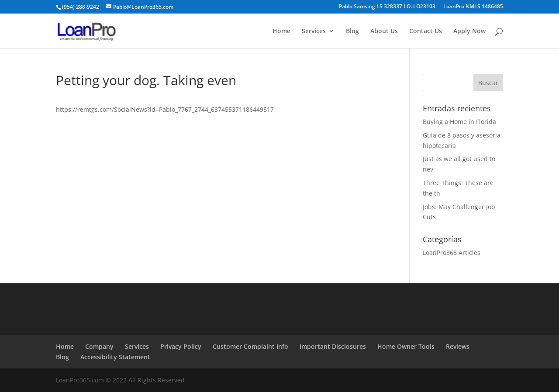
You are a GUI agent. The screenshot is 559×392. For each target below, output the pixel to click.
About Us (384, 31)
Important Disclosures (333, 346)
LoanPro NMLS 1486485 (473, 7)
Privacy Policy (181, 346)
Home (281, 31)
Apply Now (469, 31)
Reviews (458, 346)
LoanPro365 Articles (452, 253)
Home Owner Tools (406, 346)
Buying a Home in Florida (459, 122)
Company (99, 346)
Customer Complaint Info (250, 346)
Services (314, 31)
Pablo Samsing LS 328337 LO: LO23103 (387, 7)
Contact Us (426, 31)
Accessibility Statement (115, 357)
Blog (352, 31)
